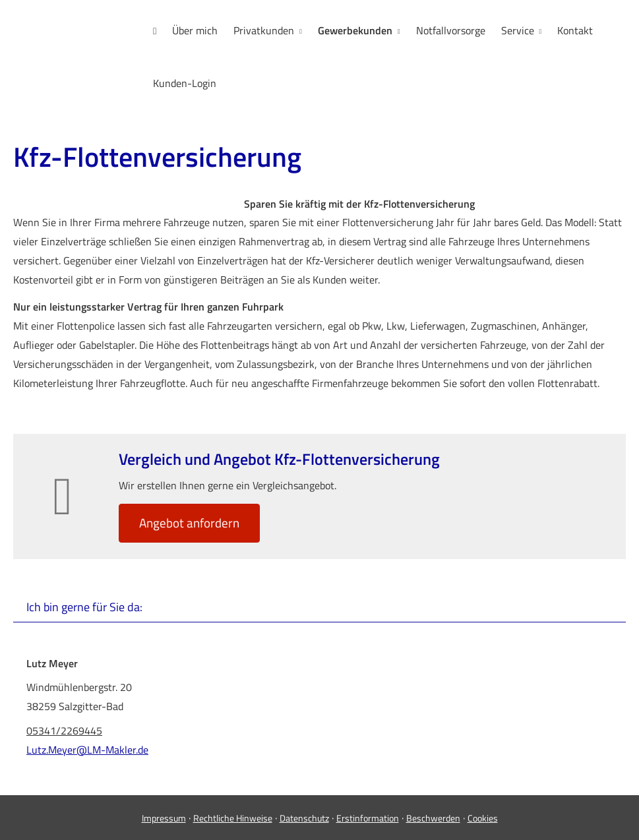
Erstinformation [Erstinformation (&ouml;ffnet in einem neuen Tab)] (368, 818)
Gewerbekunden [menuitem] (355, 30)
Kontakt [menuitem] (575, 30)
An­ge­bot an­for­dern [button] (189, 523)
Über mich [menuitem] (195, 30)
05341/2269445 (64, 731)
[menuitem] (155, 31)
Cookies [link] (483, 818)
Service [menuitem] (518, 30)
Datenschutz (304, 818)
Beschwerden (433, 818)
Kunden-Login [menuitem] (185, 83)
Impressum (164, 818)
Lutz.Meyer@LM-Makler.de (87, 750)
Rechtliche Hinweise (233, 818)
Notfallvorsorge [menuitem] (451, 30)
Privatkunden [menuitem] (264, 30)
